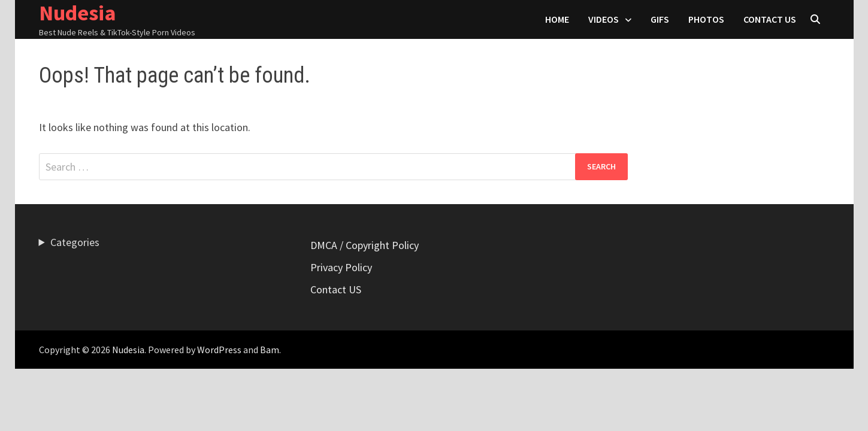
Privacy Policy (341, 267)
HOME (557, 19)
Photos (706, 19)
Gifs (660, 19)
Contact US (770, 19)
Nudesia (128, 350)
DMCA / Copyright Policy (365, 245)
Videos (604, 19)
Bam (270, 350)
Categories (75, 242)
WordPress (219, 350)
